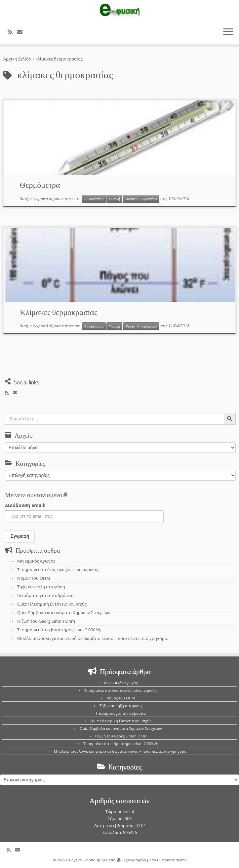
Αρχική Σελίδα (18, 59)
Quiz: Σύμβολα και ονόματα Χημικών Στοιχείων (64, 612)
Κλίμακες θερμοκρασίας (59, 312)
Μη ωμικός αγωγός (36, 561)
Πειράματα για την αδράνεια (45, 595)
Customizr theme (172, 860)
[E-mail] (22, 32)
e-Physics (74, 860)
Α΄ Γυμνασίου (94, 199)
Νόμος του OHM (34, 578)
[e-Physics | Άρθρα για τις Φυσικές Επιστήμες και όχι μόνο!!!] (119, 11)
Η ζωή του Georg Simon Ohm (46, 621)
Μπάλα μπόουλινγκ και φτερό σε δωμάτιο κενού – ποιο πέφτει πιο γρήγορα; (93, 638)
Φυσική (114, 199)
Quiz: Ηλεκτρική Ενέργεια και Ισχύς (52, 604)
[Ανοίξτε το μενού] (228, 32)
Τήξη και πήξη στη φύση (41, 587)
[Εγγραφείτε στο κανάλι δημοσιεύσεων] (12, 32)
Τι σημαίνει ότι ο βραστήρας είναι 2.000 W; (59, 630)
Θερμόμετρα (40, 185)
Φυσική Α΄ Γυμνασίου (141, 199)
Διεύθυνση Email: (25, 505)
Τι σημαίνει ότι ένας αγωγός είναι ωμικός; (58, 570)
